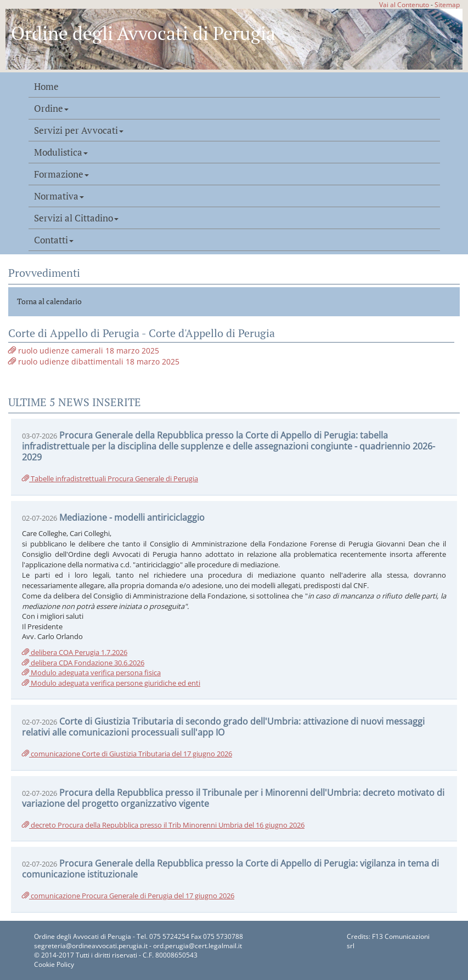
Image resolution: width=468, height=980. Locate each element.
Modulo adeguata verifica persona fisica (91, 673)
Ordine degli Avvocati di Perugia (143, 33)
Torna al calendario (49, 301)
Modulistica (61, 152)
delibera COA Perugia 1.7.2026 (75, 652)
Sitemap (447, 4)
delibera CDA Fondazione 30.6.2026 (83, 663)
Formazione (61, 174)
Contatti (54, 240)
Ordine (51, 109)
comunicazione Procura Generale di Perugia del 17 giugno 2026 (128, 896)
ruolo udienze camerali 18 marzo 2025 (84, 351)
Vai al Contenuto (404, 4)
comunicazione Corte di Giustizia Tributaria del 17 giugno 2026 (127, 754)
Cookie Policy (54, 964)
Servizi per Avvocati (79, 130)
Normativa (59, 196)
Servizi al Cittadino (76, 218)
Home (46, 87)
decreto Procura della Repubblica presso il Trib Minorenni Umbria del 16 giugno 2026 (163, 825)
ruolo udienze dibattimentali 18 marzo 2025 (94, 361)
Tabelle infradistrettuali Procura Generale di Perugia (110, 478)
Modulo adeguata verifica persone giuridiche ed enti (111, 683)
